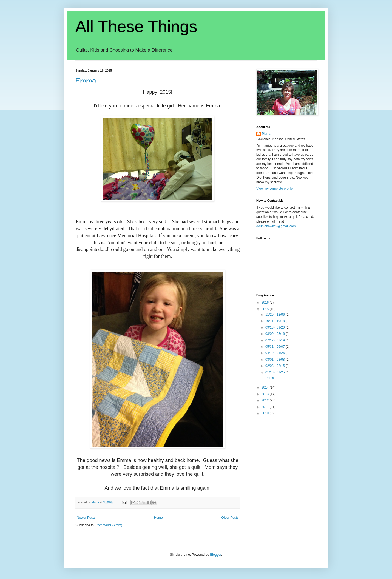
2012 (266, 400)
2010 (266, 413)
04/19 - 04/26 (275, 353)
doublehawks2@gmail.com (276, 226)
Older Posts (230, 518)
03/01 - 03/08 (275, 360)
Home (158, 518)
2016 (266, 303)
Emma (86, 80)
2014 (266, 387)
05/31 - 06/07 (275, 347)
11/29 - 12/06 (275, 315)
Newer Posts (86, 518)
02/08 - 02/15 (275, 366)
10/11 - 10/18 (275, 321)
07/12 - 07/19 (275, 340)
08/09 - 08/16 (275, 334)
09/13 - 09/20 (275, 327)
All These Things (136, 26)
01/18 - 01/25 (275, 372)
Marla (266, 134)
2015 (266, 309)
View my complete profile (275, 189)
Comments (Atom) (109, 525)
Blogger (216, 555)
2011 (266, 407)
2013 (266, 394)
